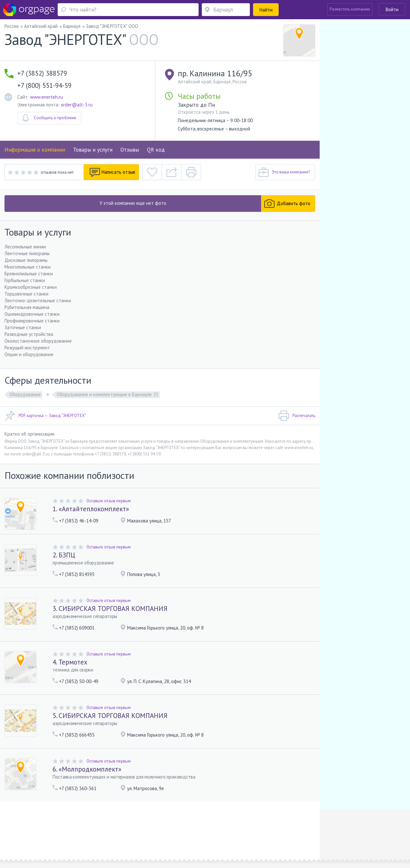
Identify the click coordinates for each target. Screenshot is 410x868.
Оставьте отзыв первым (109, 501)
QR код (156, 150)
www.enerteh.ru (46, 97)
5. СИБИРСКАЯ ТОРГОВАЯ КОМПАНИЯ (110, 716)
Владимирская (110, 836)
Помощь (25, 827)
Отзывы (130, 150)
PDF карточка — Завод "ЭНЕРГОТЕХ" (45, 416)
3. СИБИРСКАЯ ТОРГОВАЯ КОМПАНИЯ (110, 609)
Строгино (48, 836)
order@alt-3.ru (77, 105)
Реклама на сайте (75, 827)
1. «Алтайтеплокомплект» (91, 509)
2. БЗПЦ (64, 555)
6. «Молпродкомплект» (87, 769)
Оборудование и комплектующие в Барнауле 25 (107, 394)
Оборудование (25, 394)
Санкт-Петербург (73, 836)
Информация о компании (35, 150)
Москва (25, 836)
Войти (392, 9)
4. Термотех (70, 662)
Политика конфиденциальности (172, 827)
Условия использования (117, 827)
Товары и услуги (93, 150)
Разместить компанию (350, 9)
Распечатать (297, 416)
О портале (46, 827)
